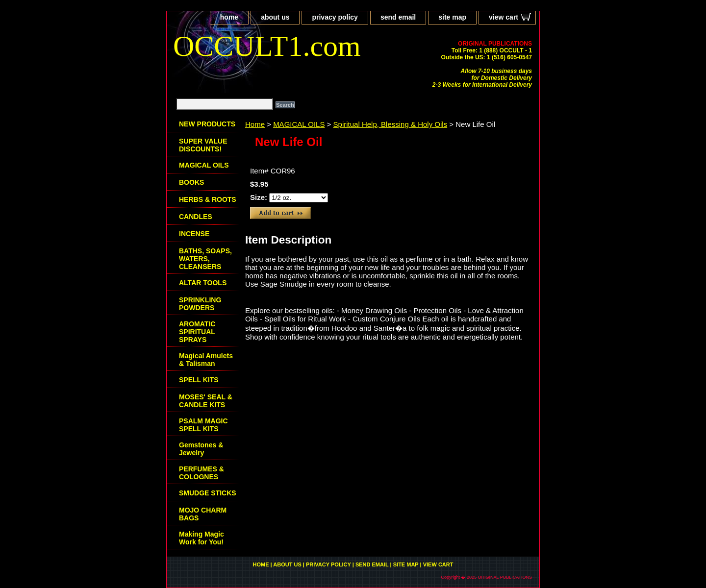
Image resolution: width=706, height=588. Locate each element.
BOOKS (191, 182)
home (229, 17)
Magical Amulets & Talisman (206, 360)
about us (275, 17)
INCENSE (194, 234)
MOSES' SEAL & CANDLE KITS (206, 401)
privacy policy (335, 17)
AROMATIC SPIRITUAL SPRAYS (197, 332)
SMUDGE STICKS (208, 493)
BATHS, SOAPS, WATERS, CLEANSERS (205, 259)
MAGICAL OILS (299, 124)
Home (255, 124)
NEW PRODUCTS (207, 124)
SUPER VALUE (203, 145)
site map (452, 17)
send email (398, 17)
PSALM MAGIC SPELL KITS (203, 425)
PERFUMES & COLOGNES (202, 473)
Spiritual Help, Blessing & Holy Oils (391, 124)
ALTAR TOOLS (203, 283)
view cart (504, 17)
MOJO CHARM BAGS (203, 514)
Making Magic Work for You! (202, 538)
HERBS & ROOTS (208, 199)
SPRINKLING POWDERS (200, 304)
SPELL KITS (199, 380)
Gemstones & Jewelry (201, 449)
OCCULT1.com (267, 46)
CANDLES (196, 217)
